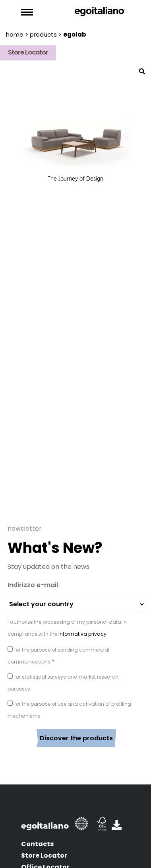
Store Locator (44, 847)
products (43, 34)
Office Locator (45, 859)
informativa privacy (82, 626)
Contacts (37, 836)
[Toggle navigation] (27, 12)
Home (15, 34)
